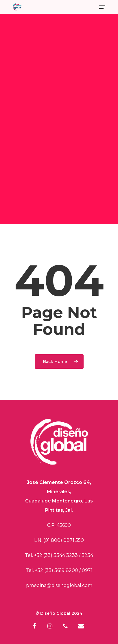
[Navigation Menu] (102, 7)
